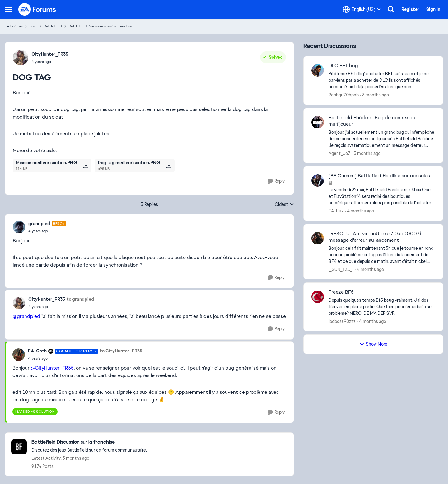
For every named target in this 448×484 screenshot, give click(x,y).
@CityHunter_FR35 (52, 368)
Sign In (433, 9)
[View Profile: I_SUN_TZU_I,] (318, 238)
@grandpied (26, 316)
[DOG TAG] (47, 231)
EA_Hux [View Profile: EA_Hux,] (336, 211)
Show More (373, 344)
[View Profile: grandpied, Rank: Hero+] (19, 227)
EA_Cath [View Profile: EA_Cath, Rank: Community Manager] (37, 351)
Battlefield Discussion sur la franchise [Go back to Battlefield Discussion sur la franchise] (101, 26)
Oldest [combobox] (284, 205)
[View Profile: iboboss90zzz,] (318, 297)
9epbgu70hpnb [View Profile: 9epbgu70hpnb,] (344, 95)
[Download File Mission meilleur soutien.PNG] (86, 165)
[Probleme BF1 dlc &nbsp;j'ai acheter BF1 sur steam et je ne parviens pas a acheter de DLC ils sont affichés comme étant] (382, 80)
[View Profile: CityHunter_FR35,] (21, 58)
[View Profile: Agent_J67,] (318, 122)
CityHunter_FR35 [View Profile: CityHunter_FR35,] (50, 54)
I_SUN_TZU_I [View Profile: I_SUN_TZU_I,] (341, 269)
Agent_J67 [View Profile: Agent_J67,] (339, 153)
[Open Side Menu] (8, 9)
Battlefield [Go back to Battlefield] (53, 26)
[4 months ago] (359, 211)
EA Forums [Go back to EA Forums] (14, 26)
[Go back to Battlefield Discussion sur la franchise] (89, 442)
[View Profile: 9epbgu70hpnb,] (318, 70)
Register (410, 9)
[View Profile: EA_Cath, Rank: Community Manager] (19, 355)
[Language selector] (362, 9)
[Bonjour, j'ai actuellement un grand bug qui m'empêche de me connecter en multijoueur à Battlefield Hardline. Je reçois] (382, 139)
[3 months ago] (374, 95)
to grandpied (80, 299)
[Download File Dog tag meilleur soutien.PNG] (169, 165)
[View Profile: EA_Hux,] (318, 180)
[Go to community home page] (37, 9)
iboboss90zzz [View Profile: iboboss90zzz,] (342, 321)
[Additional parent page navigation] (33, 26)
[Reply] (276, 181)
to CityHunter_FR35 (121, 351)
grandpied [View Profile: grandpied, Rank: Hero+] (39, 224)
